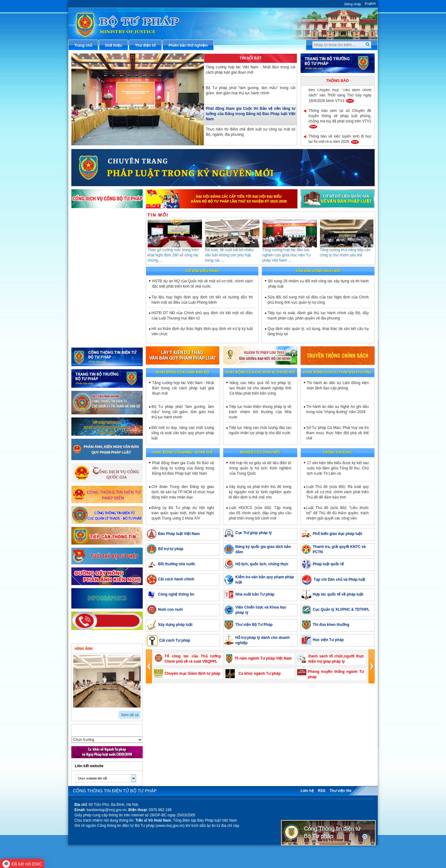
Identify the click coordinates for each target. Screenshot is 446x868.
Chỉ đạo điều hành (202, 271)
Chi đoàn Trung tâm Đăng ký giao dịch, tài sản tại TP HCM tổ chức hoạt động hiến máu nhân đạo (183, 492)
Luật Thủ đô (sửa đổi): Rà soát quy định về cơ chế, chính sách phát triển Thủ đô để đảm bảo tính (338, 492)
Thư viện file (341, 791)
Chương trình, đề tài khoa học (105, 319)
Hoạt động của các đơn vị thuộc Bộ (260, 372)
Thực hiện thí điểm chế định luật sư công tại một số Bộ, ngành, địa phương (250, 132)
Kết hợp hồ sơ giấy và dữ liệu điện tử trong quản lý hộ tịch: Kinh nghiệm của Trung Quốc (261, 468)
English (370, 3)
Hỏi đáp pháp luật (94, 257)
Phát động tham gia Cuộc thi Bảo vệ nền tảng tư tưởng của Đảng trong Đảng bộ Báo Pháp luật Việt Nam (250, 114)
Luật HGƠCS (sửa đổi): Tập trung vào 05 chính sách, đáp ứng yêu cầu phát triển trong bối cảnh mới (260, 513)
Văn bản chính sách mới (318, 271)
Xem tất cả (130, 715)
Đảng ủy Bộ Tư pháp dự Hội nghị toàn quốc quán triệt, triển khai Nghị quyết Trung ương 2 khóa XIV (183, 513)
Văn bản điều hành (95, 237)
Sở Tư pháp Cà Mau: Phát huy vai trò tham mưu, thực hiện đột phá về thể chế (338, 433)
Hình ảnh (84, 649)
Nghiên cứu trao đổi (260, 452)
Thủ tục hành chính (96, 216)
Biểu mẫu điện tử (94, 298)
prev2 (75, 713)
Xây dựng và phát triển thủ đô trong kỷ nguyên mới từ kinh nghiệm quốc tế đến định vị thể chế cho (260, 492)
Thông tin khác (337, 452)
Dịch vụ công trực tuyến (100, 278)
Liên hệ (307, 791)
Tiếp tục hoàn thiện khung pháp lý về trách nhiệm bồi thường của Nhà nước (260, 412)
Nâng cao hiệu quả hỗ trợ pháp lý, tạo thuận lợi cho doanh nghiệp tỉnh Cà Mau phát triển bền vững (261, 388)
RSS (322, 791)
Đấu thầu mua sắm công (100, 309)
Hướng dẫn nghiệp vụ (98, 247)
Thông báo (337, 81)
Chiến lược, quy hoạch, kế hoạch (108, 288)
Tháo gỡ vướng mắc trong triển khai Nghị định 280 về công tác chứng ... (173, 255)
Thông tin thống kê (95, 329)
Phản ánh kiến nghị (96, 339)
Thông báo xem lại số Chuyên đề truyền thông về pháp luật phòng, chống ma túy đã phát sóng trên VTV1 (340, 118)
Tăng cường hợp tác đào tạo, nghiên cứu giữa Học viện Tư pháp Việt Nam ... (287, 255)
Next (365, 241)
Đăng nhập (353, 4)
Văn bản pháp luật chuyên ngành (108, 227)
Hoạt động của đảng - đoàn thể (183, 452)
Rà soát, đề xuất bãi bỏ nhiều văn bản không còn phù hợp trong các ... (229, 255)
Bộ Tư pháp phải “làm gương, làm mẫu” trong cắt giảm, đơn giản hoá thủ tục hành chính (250, 90)
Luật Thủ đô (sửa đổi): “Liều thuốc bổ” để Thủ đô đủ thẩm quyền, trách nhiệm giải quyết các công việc (338, 513)
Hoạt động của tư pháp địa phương (337, 372)
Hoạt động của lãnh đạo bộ (183, 372)
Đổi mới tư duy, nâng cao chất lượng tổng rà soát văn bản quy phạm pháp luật (183, 433)
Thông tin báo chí (94, 267)
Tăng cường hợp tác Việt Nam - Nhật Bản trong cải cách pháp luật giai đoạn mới (250, 70)
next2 (82, 713)
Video (126, 648)
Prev (156, 241)
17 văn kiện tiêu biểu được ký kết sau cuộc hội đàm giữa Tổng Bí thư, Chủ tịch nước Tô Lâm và (338, 468)
